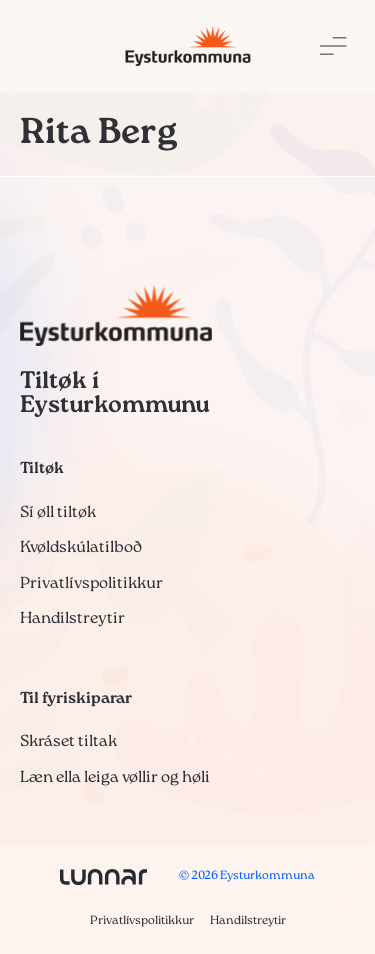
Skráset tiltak (68, 742)
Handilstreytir (72, 619)
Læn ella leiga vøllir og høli (115, 778)
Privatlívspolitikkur (91, 584)
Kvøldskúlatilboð (81, 548)
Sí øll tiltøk (58, 513)
